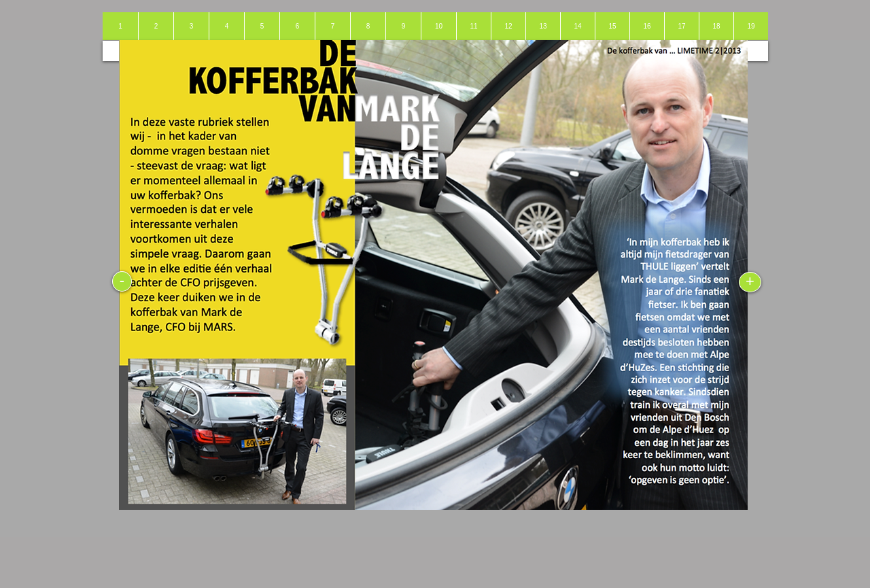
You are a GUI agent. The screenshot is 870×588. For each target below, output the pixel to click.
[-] (122, 281)
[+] (750, 282)
